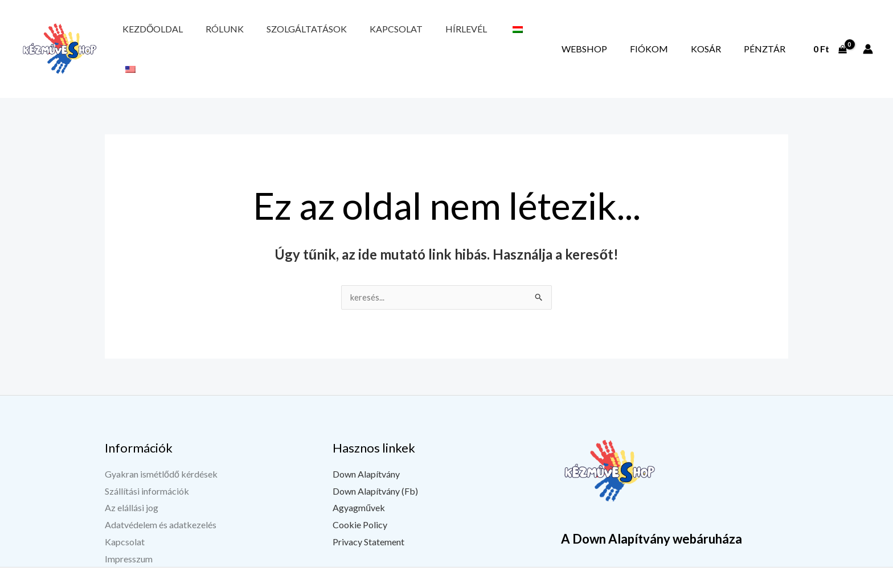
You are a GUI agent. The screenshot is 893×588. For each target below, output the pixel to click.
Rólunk (201, 36)
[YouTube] (686, 581)
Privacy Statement (368, 517)
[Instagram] (715, 581)
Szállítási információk (147, 465)
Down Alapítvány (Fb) (375, 465)
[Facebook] (658, 581)
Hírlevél (394, 36)
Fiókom (689, 36)
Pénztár (773, 36)
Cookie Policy (360, 499)
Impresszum (129, 533)
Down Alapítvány (366, 449)
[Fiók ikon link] (868, 36)
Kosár (730, 36)
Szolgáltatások (267, 36)
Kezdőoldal (145, 36)
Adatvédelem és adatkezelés (161, 499)
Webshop (640, 36)
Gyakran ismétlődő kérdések (161, 449)
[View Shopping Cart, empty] (830, 36)
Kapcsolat (340, 36)
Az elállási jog (132, 482)
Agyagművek (359, 482)
